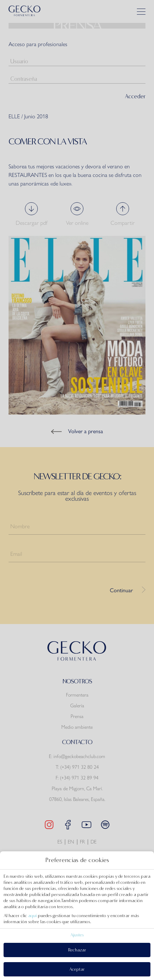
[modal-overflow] (77, 490)
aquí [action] (32, 915)
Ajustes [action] (77, 935)
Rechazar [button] (77, 950)
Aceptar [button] (77, 969)
